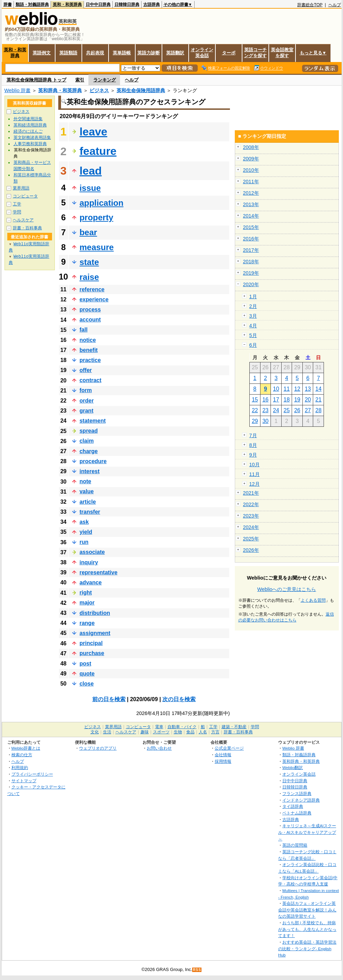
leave (93, 132)
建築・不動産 (234, 727)
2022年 (251, 504)
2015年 (251, 227)
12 (297, 389)
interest (89, 471)
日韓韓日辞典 (127, 5)
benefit (88, 350)
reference (92, 289)
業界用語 (21, 188)
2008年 (251, 147)
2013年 (251, 204)
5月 (253, 335)
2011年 (251, 182)
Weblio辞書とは (26, 748)
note (85, 481)
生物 (178, 732)
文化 (95, 732)
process (90, 310)
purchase (92, 653)
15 (255, 400)
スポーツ (161, 732)
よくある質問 (313, 600)
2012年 (251, 193)
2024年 (251, 527)
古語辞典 (152, 5)
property (96, 217)
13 (308, 389)
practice (90, 360)
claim (87, 441)
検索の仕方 (22, 755)
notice (88, 340)
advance (91, 582)
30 (265, 421)
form (86, 390)
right (86, 593)
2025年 (251, 539)
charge (88, 451)
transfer (90, 512)
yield (86, 532)
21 (318, 400)
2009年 (251, 159)
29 (255, 421)
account (90, 320)
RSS (197, 970)
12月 (255, 484)
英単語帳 (122, 53)
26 (297, 410)
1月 (253, 297)
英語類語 (68, 53)
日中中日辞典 (98, 5)
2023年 (251, 516)
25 (287, 410)
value (87, 491)
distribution (95, 613)
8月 (253, 445)
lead (91, 171)
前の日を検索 (109, 699)
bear (88, 232)
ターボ (229, 53)
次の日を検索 (179, 699)
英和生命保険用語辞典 (141, 90)
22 (255, 410)
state (89, 262)
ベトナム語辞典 (297, 813)
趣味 (145, 732)
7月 (253, 435)
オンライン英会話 (202, 53)
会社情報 (223, 755)
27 (308, 410)
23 (265, 410)
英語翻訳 (175, 53)
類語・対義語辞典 (32, 5)
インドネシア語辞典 (301, 800)
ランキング (105, 80)
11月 (255, 474)
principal (91, 643)
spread (88, 431)
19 (297, 400)
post (85, 664)
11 (287, 389)
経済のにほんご (28, 131)
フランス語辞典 (297, 793)
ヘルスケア (23, 220)
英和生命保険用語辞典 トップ (37, 80)
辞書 (8, 5)
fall (83, 330)
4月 (253, 326)
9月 (253, 455)
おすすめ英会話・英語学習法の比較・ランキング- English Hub (307, 948)
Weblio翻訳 (293, 767)
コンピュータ (25, 196)
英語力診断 (149, 53)
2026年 (251, 550)
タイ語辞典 (293, 806)
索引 (80, 80)
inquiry (89, 562)
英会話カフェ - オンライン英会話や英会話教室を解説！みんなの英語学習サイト (307, 910)
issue (90, 188)
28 (318, 410)
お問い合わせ (159, 748)
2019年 (251, 273)
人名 (203, 732)
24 (276, 410)
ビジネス (99, 90)
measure (97, 247)
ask (84, 522)
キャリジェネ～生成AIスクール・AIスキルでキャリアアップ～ (307, 832)
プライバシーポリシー (32, 774)
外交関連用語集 (28, 119)
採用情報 (223, 761)
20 (308, 400)
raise (89, 277)
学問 (17, 212)
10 (276, 389)
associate (92, 552)
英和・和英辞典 (67, 5)
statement (93, 421)
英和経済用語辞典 (30, 125)
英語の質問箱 (295, 845)
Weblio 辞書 (18, 90)
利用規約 (20, 767)
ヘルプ (335, 5)
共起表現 (95, 53)
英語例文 (42, 53)
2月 (253, 306)
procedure (93, 461)
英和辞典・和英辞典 (60, 90)
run (84, 542)
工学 (17, 204)
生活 (107, 732)
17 (276, 400)
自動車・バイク (182, 727)
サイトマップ (24, 781)
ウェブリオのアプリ (98, 748)
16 (265, 400)
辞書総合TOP (310, 5)
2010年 (251, 170)
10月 (255, 465)
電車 (159, 727)
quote (87, 674)
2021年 (251, 493)
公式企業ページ (229, 748)
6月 (253, 345)
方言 (215, 732)
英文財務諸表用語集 (32, 138)
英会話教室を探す (282, 53)
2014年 (251, 216)
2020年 (251, 284)
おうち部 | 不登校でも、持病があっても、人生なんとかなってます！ (307, 929)
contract (90, 380)
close (87, 684)
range (87, 623)
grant (86, 411)
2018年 (251, 262)
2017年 (251, 250)
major (87, 603)
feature (98, 151)
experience (94, 299)
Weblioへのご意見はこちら (287, 589)
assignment (95, 633)
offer (86, 370)
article (88, 502)
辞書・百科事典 (27, 228)
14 (318, 389)
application (101, 203)
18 (287, 400)
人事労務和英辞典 (30, 144)
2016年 (251, 239)
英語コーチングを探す (255, 53)
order (87, 401)
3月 (253, 316)
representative (98, 572)
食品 (190, 732)
